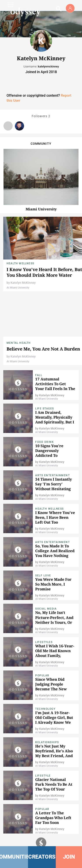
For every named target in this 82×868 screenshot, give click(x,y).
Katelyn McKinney (23, 283)
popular (42, 675)
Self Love (43, 576)
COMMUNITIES (14, 857)
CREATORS (42, 857)
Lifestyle (43, 776)
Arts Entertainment (52, 475)
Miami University (41, 209)
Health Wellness (20, 263)
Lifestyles (44, 642)
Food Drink (44, 442)
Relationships (47, 742)
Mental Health (19, 343)
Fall (39, 375)
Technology (45, 709)
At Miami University (18, 288)
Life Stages (45, 409)
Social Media (46, 609)
